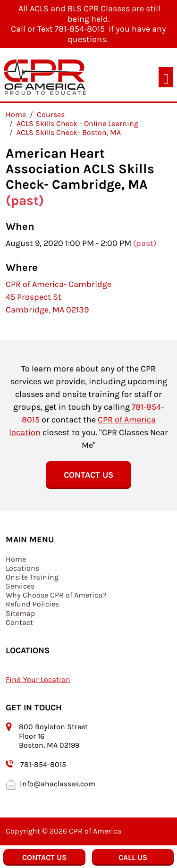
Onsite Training (32, 577)
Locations (22, 568)
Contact (19, 622)
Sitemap (21, 613)
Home (16, 559)
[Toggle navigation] (166, 77)
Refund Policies (32, 604)
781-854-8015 (43, 764)
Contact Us (88, 475)
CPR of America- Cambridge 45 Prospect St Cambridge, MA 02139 (59, 297)
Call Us (133, 857)
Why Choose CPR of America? (56, 595)
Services (20, 586)
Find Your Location (38, 679)
